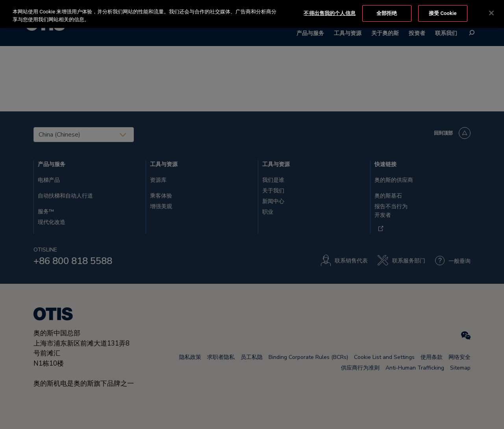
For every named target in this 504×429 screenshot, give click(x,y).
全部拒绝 (387, 12)
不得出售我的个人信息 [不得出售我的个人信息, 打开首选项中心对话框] (329, 12)
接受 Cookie (443, 12)
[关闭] (491, 13)
